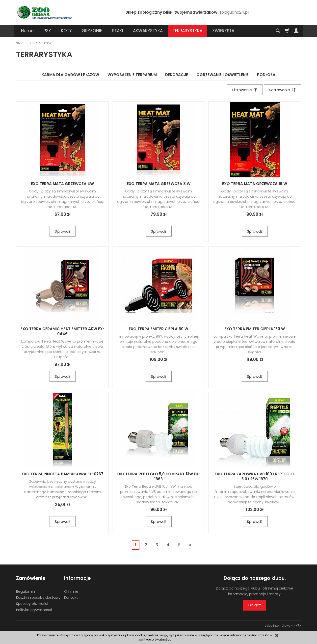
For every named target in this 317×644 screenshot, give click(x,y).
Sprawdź (63, 231)
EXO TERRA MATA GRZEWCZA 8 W (159, 184)
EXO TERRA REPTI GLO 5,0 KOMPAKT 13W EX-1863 (158, 476)
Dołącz (255, 605)
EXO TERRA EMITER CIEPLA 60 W (158, 329)
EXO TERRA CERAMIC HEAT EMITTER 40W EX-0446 (63, 331)
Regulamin (26, 591)
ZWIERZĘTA (223, 31)
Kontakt (71, 597)
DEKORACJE (177, 75)
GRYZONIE (92, 31)
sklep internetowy (283, 626)
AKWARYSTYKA (148, 31)
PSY (47, 31)
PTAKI (118, 31)
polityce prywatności (155, 639)
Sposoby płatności (32, 604)
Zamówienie (31, 578)
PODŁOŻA (266, 75)
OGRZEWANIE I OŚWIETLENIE (223, 75)
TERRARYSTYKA (187, 31)
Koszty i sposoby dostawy (38, 597)
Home (27, 31)
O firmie (71, 591)
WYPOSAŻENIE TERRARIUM (132, 75)
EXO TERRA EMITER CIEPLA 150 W (255, 329)
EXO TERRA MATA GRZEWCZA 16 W (255, 184)
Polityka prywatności (34, 610)
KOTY (66, 31)
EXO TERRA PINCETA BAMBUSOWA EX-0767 (63, 474)
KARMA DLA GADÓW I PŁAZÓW (70, 75)
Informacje (77, 578)
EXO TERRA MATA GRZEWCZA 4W (62, 184)
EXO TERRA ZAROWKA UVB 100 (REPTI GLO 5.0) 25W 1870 (255, 476)
